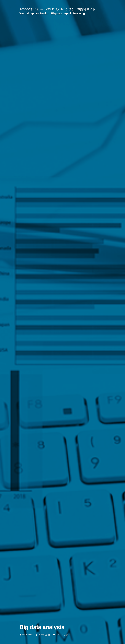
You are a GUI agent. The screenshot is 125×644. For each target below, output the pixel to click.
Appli (67, 13)
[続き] (84, 14)
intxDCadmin (27, 635)
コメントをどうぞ (63, 635)
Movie (77, 13)
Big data (57, 13)
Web (22, 13)
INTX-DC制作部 (29, 9)
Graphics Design (38, 13)
